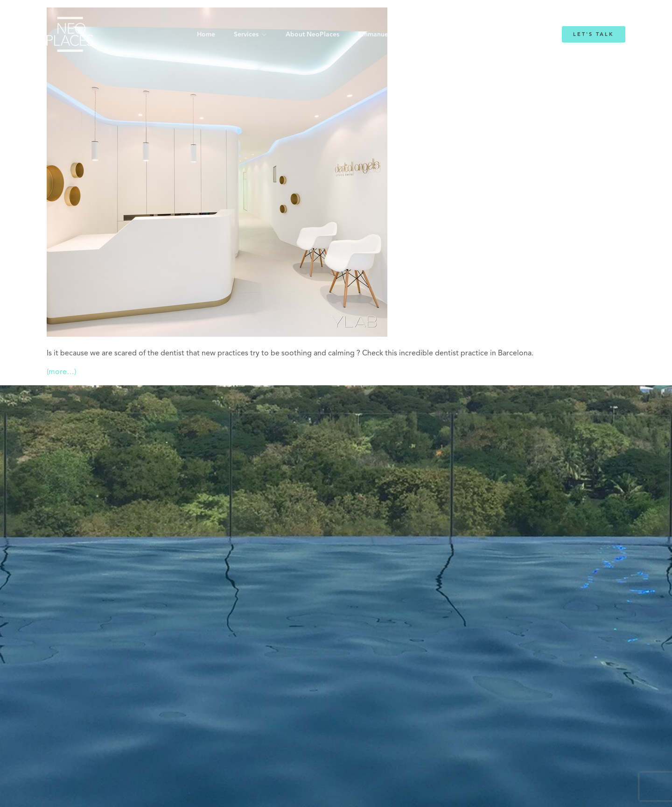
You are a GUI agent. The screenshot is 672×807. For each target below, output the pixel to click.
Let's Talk (594, 34)
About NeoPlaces (312, 35)
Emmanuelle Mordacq (392, 35)
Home (206, 35)
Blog (451, 35)
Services (246, 35)
